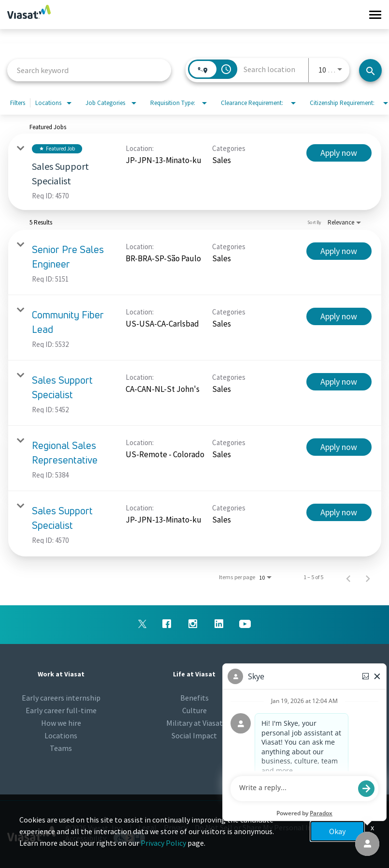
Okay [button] (337, 831)
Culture (194, 710)
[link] (195, 172)
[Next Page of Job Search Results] (368, 577)
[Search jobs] (370, 70)
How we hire (61, 723)
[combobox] (89, 70)
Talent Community (328, 710)
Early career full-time (61, 710)
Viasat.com (328, 723)
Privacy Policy (163, 843)
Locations (61, 735)
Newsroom (328, 698)
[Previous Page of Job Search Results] (348, 577)
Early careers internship (61, 698)
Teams (61, 748)
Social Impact (194, 735)
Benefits (194, 698)
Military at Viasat (194, 723)
